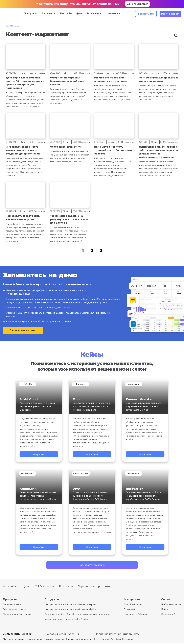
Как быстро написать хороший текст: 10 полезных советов (113, 150)
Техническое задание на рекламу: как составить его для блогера (69, 219)
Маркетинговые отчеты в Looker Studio (66, 620)
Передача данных (13, 605)
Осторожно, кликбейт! (65, 147)
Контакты (66, 587)
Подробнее (39, 454)
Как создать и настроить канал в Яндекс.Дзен (23, 218)
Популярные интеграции (17, 615)
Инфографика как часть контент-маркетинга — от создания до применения (23, 150)
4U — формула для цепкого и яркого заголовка (158, 79)
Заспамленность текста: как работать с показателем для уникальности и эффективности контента (158, 152)
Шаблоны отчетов (171, 605)
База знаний (168, 615)
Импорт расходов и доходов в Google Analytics (70, 610)
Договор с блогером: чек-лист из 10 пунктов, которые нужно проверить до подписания (25, 83)
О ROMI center (45, 587)
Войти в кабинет (170, 14)
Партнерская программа (95, 587)
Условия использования (63, 635)
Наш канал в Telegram (136, 615)
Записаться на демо (23, 331)
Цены (79, 13)
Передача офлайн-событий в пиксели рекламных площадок (77, 615)
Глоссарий (129, 610)
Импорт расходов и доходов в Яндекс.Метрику (70, 605)
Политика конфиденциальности (117, 635)
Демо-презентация (137, 4)
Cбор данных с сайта (14, 610)
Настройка (66, 13)
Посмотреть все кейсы (92, 566)
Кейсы (165, 610)
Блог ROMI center (133, 605)
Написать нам (146, 14)
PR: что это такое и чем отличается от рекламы (110, 79)
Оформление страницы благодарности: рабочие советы (67, 81)
